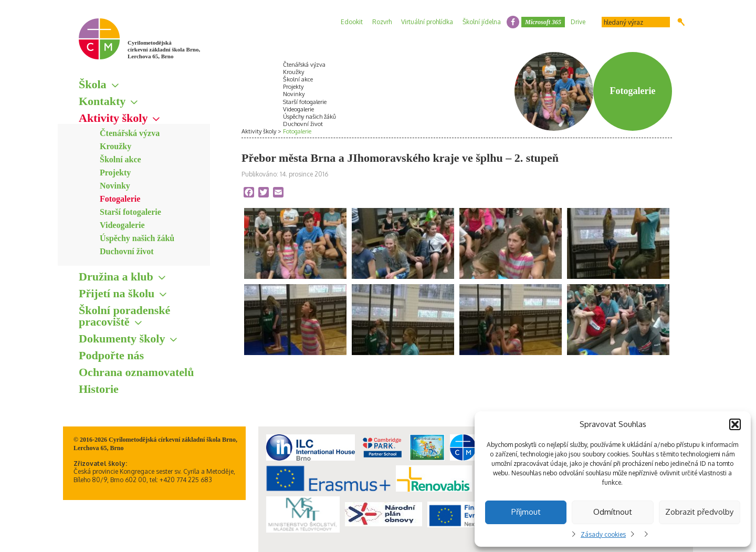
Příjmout (526, 512)
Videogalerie (122, 225)
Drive (578, 22)
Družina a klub (116, 277)
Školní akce (120, 159)
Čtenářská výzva (130, 133)
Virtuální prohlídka (427, 22)
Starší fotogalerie (130, 212)
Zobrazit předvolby (699, 512)
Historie (99, 389)
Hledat (681, 22)
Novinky (115, 186)
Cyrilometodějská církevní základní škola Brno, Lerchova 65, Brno (164, 49)
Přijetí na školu (117, 293)
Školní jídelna (482, 22)
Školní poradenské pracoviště (124, 316)
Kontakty (102, 101)
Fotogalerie (120, 199)
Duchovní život (127, 251)
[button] (735, 424)
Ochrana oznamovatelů (136, 372)
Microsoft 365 (543, 22)
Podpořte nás (111, 355)
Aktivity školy (113, 118)
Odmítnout (613, 512)
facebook (513, 22)
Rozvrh (382, 22)
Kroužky (115, 146)
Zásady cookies (603, 534)
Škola (93, 84)
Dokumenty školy (122, 339)
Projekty (115, 173)
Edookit (352, 22)
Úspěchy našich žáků (137, 238)
